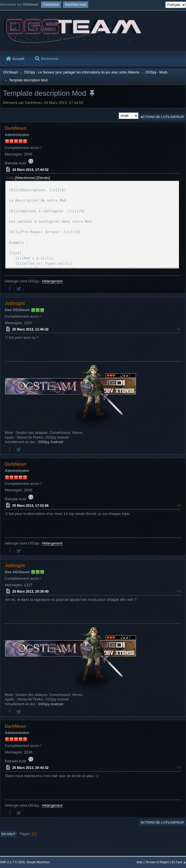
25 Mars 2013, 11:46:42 (30, 329)
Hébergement (52, 281)
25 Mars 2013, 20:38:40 (30, 592)
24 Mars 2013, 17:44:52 (30, 170)
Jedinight (15, 303)
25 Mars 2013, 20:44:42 (30, 768)
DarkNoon (15, 128)
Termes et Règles (157, 862)
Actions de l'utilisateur (162, 117)
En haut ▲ (179, 862)
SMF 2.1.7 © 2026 (12, 862)
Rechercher (47, 59)
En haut (8, 834)
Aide (140, 862)
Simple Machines (38, 862)
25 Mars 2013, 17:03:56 (30, 506)
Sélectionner (25, 178)
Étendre (43, 178)
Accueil (15, 59)
